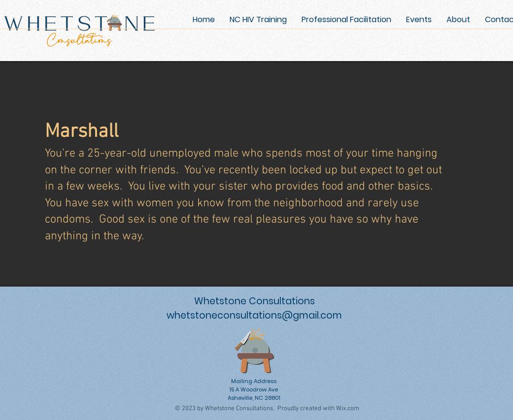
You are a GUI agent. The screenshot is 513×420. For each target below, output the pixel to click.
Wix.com (348, 409)
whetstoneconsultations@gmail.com (254, 315)
